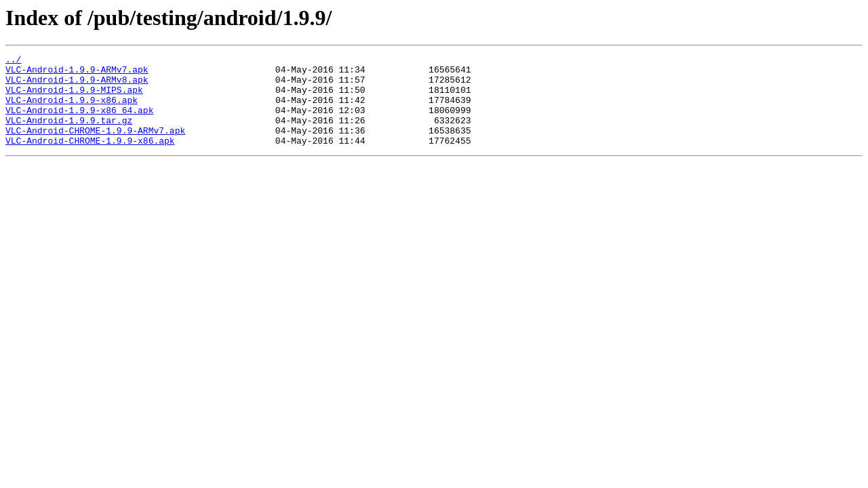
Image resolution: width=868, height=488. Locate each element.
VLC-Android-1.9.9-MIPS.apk (74, 98)
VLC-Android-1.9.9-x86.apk (72, 110)
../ (13, 61)
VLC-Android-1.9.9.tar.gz (69, 134)
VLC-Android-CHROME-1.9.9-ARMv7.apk (95, 146)
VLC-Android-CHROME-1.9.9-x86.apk (90, 159)
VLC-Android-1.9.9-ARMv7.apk (77, 73)
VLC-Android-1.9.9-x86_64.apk (79, 122)
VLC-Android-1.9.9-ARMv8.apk (77, 85)
